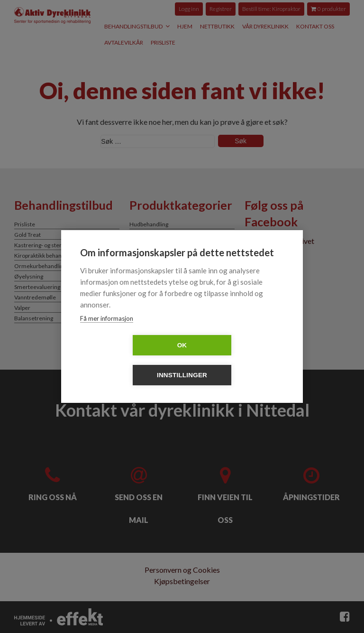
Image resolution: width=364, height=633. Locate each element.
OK (128, 360)
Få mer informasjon (107, 334)
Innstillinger (237, 360)
